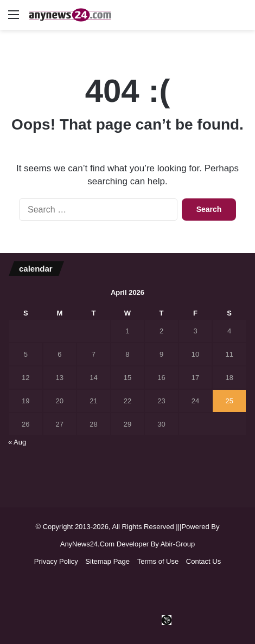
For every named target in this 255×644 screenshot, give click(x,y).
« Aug (17, 442)
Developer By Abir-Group (156, 544)
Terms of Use (158, 561)
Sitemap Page (107, 561)
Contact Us (203, 561)
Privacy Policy (56, 561)
